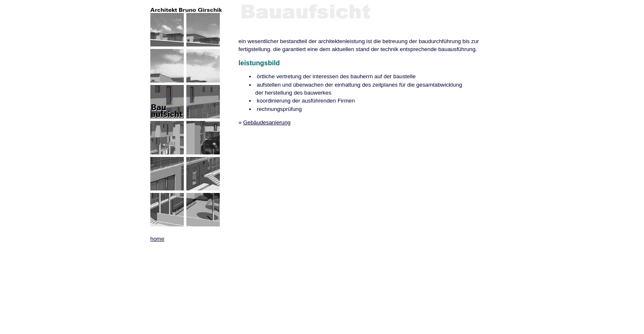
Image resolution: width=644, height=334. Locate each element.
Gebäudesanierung (267, 122)
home (157, 239)
